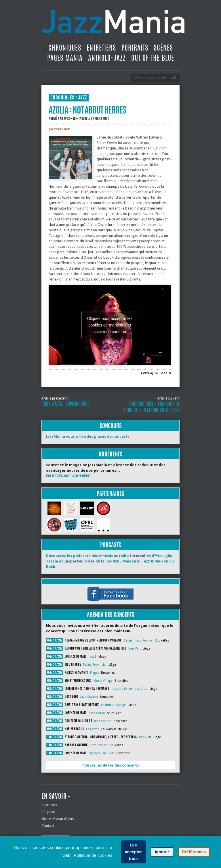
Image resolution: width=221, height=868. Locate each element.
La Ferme (93, 729)
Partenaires (110, 493)
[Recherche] (151, 78)
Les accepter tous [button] (133, 852)
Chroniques (65, 48)
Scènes (163, 48)
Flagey (95, 673)
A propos (49, 805)
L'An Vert (135, 649)
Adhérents (110, 454)
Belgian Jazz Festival (139, 641)
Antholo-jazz (107, 58)
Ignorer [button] (162, 852)
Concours (111, 426)
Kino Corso (97, 713)
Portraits (135, 48)
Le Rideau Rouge (113, 705)
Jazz (82, 98)
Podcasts (111, 545)
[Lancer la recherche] (174, 78)
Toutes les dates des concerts (110, 765)
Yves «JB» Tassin (75, 118)
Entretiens (101, 48)
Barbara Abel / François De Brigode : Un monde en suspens (151, 407)
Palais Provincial (95, 665)
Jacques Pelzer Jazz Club (130, 689)
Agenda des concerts (111, 615)
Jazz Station (89, 697)
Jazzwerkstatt (60, 129)
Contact (48, 826)
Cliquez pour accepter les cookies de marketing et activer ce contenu (110, 325)
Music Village (103, 681)
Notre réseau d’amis (58, 819)
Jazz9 (93, 657)
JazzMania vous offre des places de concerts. (88, 436)
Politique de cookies (93, 855)
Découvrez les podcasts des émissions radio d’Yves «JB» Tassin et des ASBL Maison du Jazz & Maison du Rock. (110, 561)
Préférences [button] (194, 852)
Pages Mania (65, 58)
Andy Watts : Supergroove (65, 404)
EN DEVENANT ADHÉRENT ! (70, 476)
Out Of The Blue (153, 58)
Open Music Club (101, 753)
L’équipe (48, 812)
